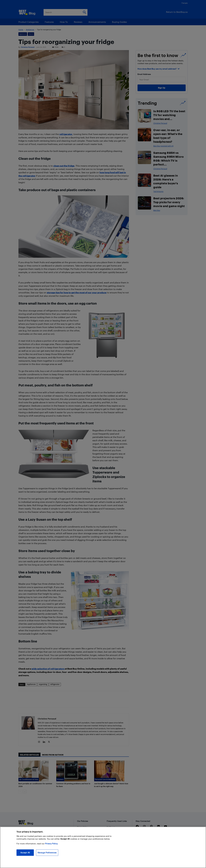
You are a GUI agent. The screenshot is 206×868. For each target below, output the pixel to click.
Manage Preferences (47, 853)
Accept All (25, 853)
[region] (103, 847)
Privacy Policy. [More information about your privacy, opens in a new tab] (51, 844)
